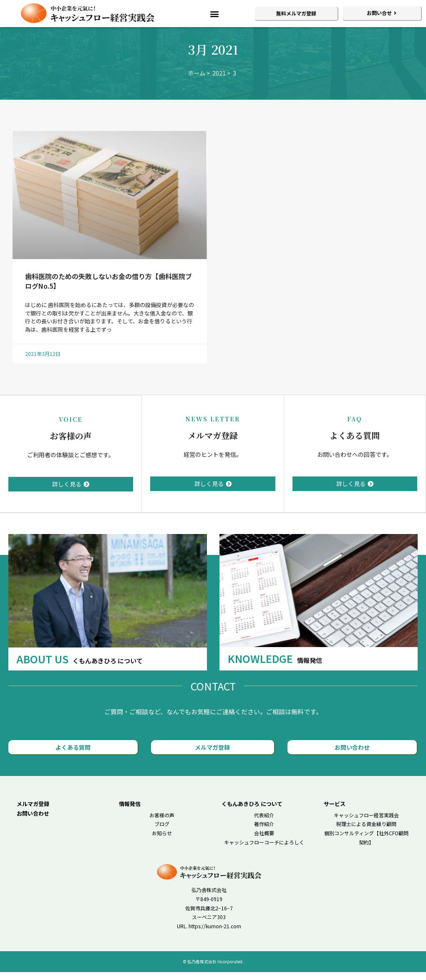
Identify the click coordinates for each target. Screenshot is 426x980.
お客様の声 (71, 444)
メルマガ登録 (213, 444)
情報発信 (130, 811)
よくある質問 (355, 444)
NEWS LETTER (213, 427)
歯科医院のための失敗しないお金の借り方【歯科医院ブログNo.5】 (108, 290)
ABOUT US (80, 666)
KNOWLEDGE (275, 666)
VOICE (71, 427)
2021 (219, 81)
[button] (215, 14)
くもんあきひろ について (252, 811)
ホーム (197, 81)
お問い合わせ (33, 821)
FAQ (355, 427)
